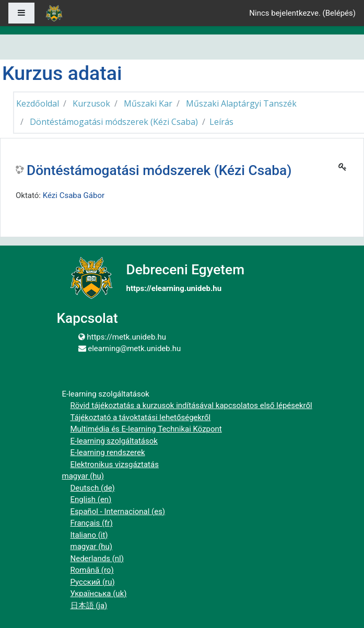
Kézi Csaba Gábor (74, 195)
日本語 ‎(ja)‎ (89, 606)
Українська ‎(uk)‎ (99, 594)
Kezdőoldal (38, 103)
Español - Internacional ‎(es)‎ (118, 511)
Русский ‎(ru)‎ (93, 582)
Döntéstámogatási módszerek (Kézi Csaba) (114, 122)
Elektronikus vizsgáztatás (115, 464)
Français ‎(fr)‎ (92, 523)
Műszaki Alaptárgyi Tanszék (241, 103)
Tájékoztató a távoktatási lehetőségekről (141, 417)
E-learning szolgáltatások (114, 441)
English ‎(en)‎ (91, 499)
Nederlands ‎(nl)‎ (97, 559)
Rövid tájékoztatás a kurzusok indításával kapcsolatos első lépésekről (191, 405)
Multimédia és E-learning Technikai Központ (146, 429)
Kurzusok (91, 103)
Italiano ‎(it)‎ (89, 535)
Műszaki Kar (148, 103)
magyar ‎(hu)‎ (83, 476)
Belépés (339, 13)
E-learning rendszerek (108, 452)
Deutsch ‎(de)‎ (93, 488)
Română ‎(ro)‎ (92, 570)
